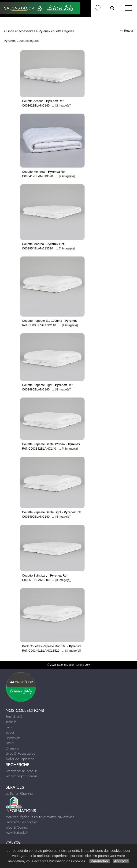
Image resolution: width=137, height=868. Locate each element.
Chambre (12, 748)
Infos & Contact (17, 827)
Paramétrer (99, 861)
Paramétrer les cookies (22, 822)
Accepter (121, 861)
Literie (10, 743)
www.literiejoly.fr (17, 833)
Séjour (10, 732)
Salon (9, 727)
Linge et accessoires (21, 31)
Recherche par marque (22, 776)
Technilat (11, 722)
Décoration (13, 738)
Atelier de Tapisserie (20, 759)
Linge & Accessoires (20, 753)
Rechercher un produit (21, 771)
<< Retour (126, 31)
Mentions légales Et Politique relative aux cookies (40, 817)
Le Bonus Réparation (20, 793)
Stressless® (14, 717)
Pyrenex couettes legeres (56, 31)
